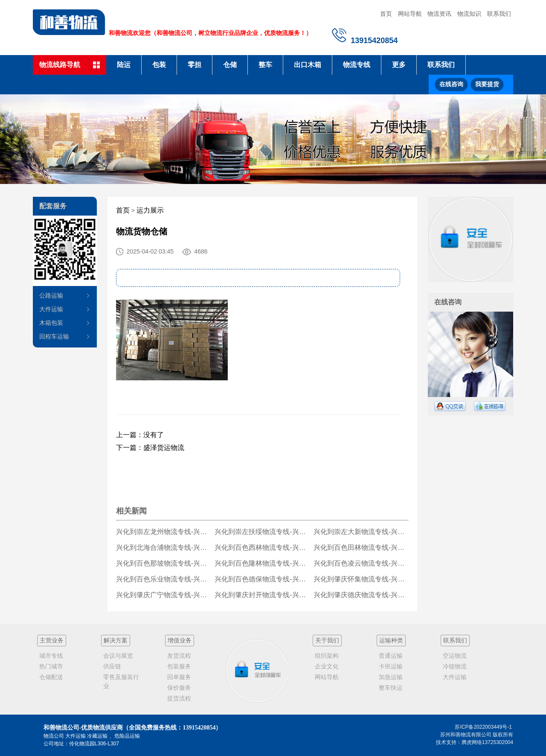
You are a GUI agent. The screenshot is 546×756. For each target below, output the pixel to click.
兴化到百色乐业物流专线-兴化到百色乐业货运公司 (164, 579)
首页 (386, 14)
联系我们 (499, 14)
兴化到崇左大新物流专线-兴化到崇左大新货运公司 (361, 532)
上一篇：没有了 (140, 435)
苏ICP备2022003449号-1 (483, 727)
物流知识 (469, 14)
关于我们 (327, 640)
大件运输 (51, 309)
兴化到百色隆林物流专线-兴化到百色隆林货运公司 (262, 563)
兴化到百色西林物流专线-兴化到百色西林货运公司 (262, 547)
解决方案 (116, 640)
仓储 (230, 65)
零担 (195, 65)
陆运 (124, 65)
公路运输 (51, 295)
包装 (159, 65)
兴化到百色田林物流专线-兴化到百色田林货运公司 (361, 547)
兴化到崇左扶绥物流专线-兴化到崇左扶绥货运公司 (262, 532)
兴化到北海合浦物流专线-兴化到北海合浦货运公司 (164, 547)
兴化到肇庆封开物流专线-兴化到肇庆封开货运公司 (262, 595)
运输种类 (391, 640)
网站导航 (410, 14)
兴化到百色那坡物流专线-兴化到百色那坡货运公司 (164, 563)
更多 (399, 65)
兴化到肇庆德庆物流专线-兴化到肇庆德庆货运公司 (361, 595)
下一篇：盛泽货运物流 (150, 448)
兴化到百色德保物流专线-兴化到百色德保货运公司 (262, 579)
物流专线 (357, 65)
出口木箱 (308, 65)
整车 (265, 65)
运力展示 (150, 210)
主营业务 (52, 640)
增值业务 (180, 640)
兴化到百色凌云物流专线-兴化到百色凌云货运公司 (361, 563)
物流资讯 (439, 14)
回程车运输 (54, 336)
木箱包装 (51, 323)
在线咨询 (451, 84)
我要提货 (487, 84)
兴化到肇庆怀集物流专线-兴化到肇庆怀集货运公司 (361, 579)
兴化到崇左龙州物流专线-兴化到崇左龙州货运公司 (164, 532)
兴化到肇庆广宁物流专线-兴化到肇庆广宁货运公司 (164, 595)
